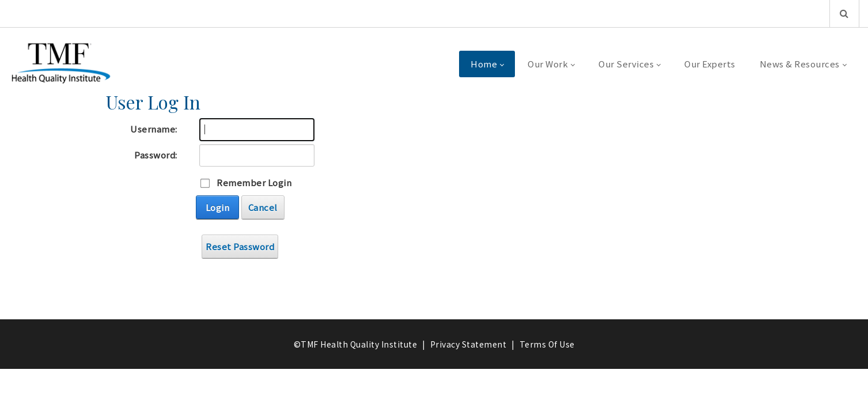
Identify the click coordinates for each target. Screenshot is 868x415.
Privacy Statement (469, 344)
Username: (154, 129)
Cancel (263, 207)
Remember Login (254, 182)
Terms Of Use (547, 344)
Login (218, 207)
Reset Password (240, 246)
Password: (156, 155)
